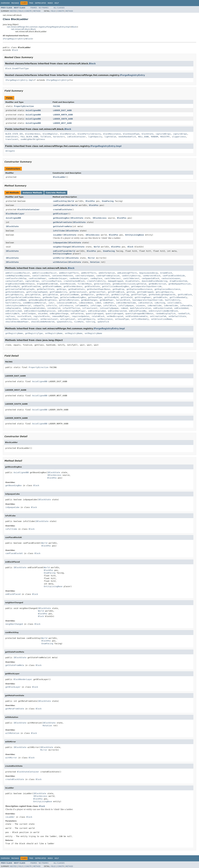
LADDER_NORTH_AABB (63, 115)
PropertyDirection (24, 106)
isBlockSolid (145, 303)
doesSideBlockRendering (154, 281)
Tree (31, 3)
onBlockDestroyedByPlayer (72, 311)
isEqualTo (39, 306)
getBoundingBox (61, 218)
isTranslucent (90, 308)
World (71, 201)
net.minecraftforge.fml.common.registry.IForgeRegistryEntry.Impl (38, 27)
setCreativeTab (158, 316)
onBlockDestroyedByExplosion (40, 311)
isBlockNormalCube (126, 303)
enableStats (12, 137)
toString (90, 322)
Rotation (95, 262)
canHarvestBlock (152, 276)
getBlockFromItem (31, 286)
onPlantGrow (77, 314)
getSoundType (95, 297)
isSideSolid (54, 308)
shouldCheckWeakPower (17, 322)
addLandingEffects (127, 273)
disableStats (132, 281)
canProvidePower (37, 278)
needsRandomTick (127, 137)
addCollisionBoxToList (18, 273)
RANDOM (155, 137)
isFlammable (82, 306)
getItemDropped (145, 292)
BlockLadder (59, 177)
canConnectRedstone (62, 276)
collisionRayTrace (51, 281)
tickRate (79, 322)
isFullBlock (110, 306)
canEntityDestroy (131, 276)
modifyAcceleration (141, 308)
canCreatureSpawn (85, 276)
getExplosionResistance (139, 289)
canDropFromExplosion (108, 276)
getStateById (111, 297)
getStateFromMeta (62, 226)
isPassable (186, 306)
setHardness (12, 319)
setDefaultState (177, 316)
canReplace (96, 278)
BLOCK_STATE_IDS (14, 134)
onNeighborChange (59, 314)
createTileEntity (96, 281)
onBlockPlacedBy (138, 311)
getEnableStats (76, 289)
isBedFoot (108, 303)
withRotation (60, 262)
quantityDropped (95, 314)
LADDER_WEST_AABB (62, 123)
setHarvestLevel (29, 319)
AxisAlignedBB (33, 110)
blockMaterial (68, 134)
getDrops (61, 289)
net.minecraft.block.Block (23, 29)
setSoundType (122, 319)
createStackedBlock (74, 281)
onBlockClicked (14, 311)
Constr (28, 11)
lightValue (110, 137)
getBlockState (92, 286)
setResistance (105, 319)
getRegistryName (14, 333)
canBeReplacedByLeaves (18, 276)
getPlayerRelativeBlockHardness (23, 297)
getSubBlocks (160, 297)
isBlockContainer (76, 137)
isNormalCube (154, 306)
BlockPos (90, 201)
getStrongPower (143, 297)
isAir (51, 303)
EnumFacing (108, 201)
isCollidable (174, 303)
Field (21, 11)
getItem (131, 292)
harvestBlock (123, 300)
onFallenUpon (29, 314)
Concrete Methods (56, 193)
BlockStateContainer (28, 210)
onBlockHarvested (117, 311)
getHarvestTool (97, 292)
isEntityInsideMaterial (18, 306)
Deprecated (40, 3)
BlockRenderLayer (15, 214)
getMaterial (103, 295)
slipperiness (179, 137)
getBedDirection (157, 284)
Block (74, 27)
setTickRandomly (140, 319)
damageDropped (116, 281)
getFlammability (58, 292)
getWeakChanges (89, 300)
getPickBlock (185, 295)
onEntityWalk (12, 314)
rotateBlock (98, 316)
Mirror (91, 258)
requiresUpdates (80, 316)
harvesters (59, 137)
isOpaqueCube (60, 243)
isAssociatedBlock (67, 303)
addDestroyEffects (69, 273)
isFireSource (66, 306)
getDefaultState (46, 289)
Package (15, 3)
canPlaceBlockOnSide (174, 276)
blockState (147, 134)
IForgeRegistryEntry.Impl (19, 80)
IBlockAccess (100, 218)
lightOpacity (95, 137)
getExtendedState (15, 292)
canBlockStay (60, 201)
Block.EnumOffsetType (17, 68)
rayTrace (10, 316)
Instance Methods (32, 193)
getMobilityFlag (120, 295)
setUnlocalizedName (162, 319)
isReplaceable (13, 308)
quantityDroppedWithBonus (139, 314)
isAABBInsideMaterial (34, 303)
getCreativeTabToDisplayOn (20, 289)
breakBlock (166, 273)
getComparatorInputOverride (146, 286)
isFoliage (96, 306)
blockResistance (112, 134)
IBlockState (77, 218)
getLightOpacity (164, 292)
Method (37, 11)
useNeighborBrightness (33, 139)
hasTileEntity (173, 300)
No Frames (44, 8)
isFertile (51, 306)
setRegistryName (54, 333)
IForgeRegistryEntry (14, 39)
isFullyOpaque (126, 306)
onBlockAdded (181, 308)
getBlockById (12, 286)
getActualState (102, 284)
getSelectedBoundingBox (73, 297)
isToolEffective (71, 308)
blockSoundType (131, 134)
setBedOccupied (115, 316)
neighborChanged (62, 247)
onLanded (43, 314)
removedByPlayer (61, 316)
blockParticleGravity (89, 134)
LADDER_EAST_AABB (62, 110)
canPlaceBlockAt (62, 205)
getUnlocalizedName (16, 300)
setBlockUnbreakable (136, 316)
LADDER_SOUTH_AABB (63, 119)
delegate (10, 151)
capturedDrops (163, 134)
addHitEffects (89, 273)
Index (50, 3)
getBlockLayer (61, 214)
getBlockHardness (73, 286)
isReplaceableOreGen (34, 308)
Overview (5, 3)
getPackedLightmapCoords (162, 295)
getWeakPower (107, 300)
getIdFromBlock (116, 292)
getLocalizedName (69, 295)
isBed (98, 303)
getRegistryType (34, 333)
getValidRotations (69, 300)
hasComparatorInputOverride (148, 300)
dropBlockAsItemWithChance (20, 284)
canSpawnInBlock (150, 278)
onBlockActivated (163, 308)
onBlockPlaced (61, 251)
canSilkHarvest (112, 278)
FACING (57, 106)
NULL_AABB (143, 137)
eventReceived (68, 284)
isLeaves (140, 306)
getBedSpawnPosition (180, 284)
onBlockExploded (97, 311)
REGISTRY (165, 137)
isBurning (160, 303)
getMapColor (88, 295)
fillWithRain (85, 284)
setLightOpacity (86, 319)
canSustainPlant (14, 281)
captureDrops (180, 134)
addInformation (107, 273)
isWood (124, 308)
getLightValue (33, 295)
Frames (34, 8)
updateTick (103, 322)
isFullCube (59, 231)
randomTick (184, 314)
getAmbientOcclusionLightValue (129, 284)
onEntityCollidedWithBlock (163, 311)
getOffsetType (139, 295)
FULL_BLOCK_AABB (29, 137)
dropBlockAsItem (178, 281)
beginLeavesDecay (149, 273)
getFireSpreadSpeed (37, 292)
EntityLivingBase (135, 235)
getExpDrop (118, 289)
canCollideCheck (41, 276)
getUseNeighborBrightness (43, 300)
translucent (12, 139)
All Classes (59, 8)
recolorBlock (24, 316)
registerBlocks (41, 316)
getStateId (127, 297)
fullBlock (46, 137)
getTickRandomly (178, 297)
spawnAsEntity (64, 322)
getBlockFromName (52, 286)
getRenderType (50, 297)
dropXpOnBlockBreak (47, 284)
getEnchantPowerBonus (99, 289)
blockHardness (33, 134)
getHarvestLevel (78, 292)
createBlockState (62, 210)
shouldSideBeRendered (43, 322)
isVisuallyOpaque (109, 308)
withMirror (59, 258)
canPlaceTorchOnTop (16, 278)
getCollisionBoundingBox (116, 286)
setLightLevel (68, 319)
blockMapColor (50, 134)
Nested (13, 11)
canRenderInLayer (58, 278)
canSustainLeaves (171, 278)
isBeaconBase (86, 303)
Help (57, 3)
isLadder (58, 235)
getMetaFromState (62, 222)
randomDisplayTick (165, 314)
